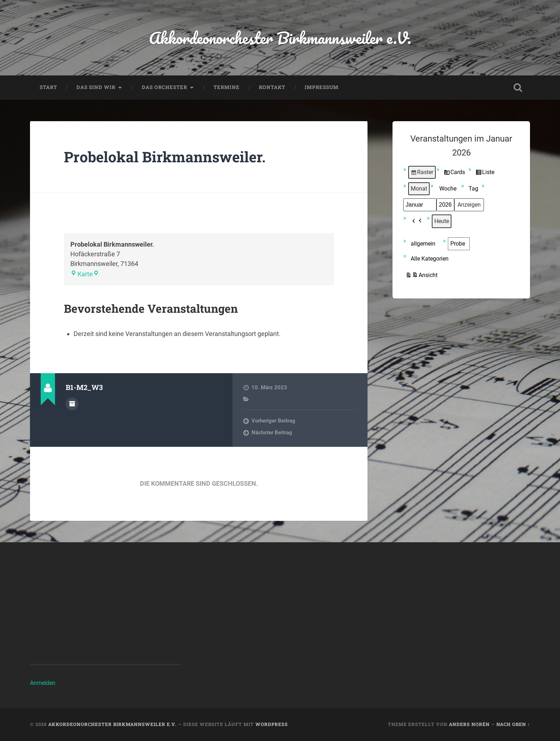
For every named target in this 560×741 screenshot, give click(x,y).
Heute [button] (442, 221)
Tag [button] (473, 189)
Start (48, 87)
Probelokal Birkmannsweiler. (165, 157)
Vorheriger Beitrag (273, 421)
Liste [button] (485, 173)
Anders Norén (469, 724)
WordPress (272, 724)
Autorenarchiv (72, 404)
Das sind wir (96, 87)
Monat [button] (419, 189)
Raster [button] (422, 173)
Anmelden (43, 683)
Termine (227, 87)
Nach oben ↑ (513, 724)
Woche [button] (448, 189)
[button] (417, 221)
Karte (82, 274)
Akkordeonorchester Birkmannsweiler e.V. (280, 38)
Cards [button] (454, 173)
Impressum (322, 87)
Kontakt (272, 87)
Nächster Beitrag (272, 433)
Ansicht (421, 276)
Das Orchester (164, 87)
